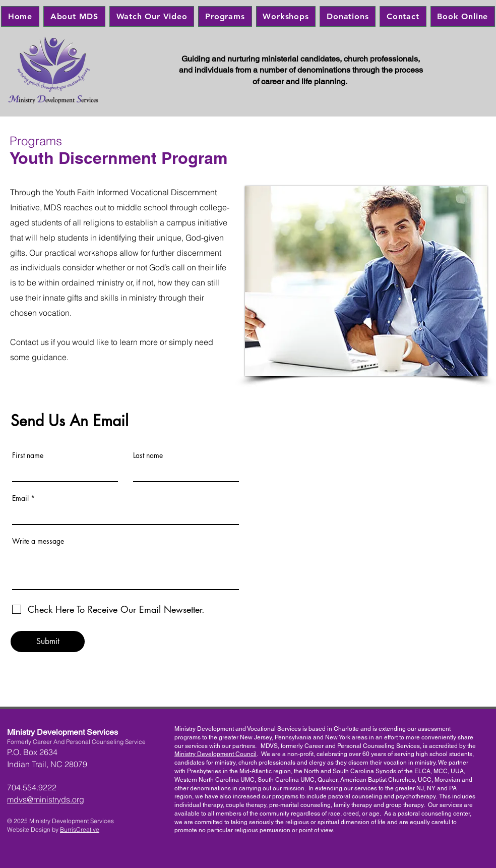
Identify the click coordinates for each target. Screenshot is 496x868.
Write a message (38, 541)
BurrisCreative (80, 829)
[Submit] (48, 642)
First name (28, 455)
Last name (148, 455)
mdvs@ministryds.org (46, 799)
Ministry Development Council (215, 754)
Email (20, 498)
